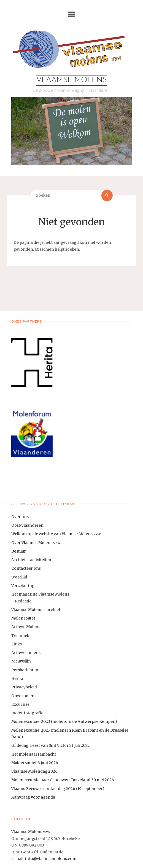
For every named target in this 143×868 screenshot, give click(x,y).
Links (17, 644)
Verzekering (23, 586)
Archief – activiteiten (31, 560)
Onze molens (24, 696)
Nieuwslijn (21, 661)
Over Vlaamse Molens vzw (36, 543)
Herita (17, 679)
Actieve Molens (26, 627)
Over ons (20, 517)
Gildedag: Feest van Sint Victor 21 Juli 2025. (51, 746)
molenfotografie (27, 713)
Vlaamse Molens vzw (31, 832)
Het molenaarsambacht (34, 754)
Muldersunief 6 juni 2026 (35, 763)
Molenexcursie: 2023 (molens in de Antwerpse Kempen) (64, 722)
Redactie (23, 601)
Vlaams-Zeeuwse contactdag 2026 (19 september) (58, 789)
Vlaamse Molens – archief (36, 610)
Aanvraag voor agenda (33, 797)
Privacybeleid (24, 687)
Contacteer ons (26, 568)
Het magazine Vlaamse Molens (40, 594)
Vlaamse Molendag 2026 (34, 771)
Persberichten (25, 670)
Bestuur (19, 551)
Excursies (20, 705)
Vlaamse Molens (72, 80)
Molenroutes (23, 618)
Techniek (20, 636)
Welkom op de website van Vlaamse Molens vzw (56, 534)
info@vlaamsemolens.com (51, 859)
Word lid (19, 577)
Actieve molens (26, 653)
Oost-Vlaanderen (27, 525)
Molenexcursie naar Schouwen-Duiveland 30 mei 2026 (63, 780)
